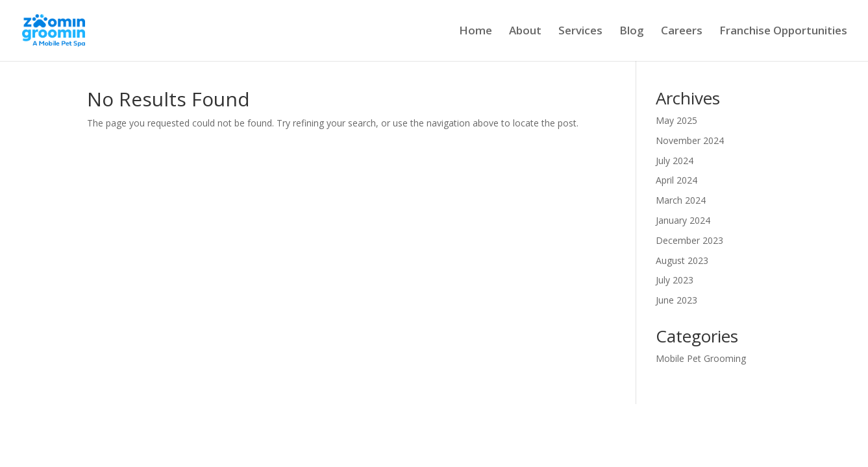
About (525, 32)
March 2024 (681, 200)
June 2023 (676, 300)
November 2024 (690, 140)
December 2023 (689, 240)
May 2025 (676, 120)
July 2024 (675, 161)
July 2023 (675, 280)
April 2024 (676, 180)
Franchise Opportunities (783, 32)
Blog (632, 32)
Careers (682, 32)
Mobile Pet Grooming (701, 358)
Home (476, 32)
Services (580, 32)
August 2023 (682, 260)
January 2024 (683, 220)
